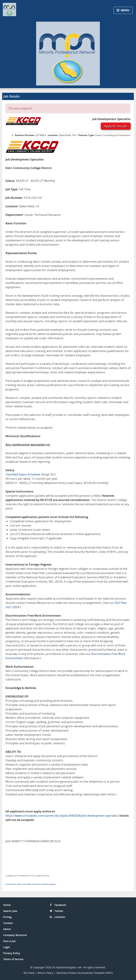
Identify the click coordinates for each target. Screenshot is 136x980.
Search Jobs (10, 911)
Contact (8, 923)
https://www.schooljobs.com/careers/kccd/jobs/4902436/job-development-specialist (62, 816)
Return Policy (45, 973)
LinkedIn (60, 917)
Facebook (60, 905)
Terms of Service (13, 959)
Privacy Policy (12, 953)
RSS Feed (29, 973)
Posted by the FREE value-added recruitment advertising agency (31, 884)
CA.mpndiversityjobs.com (67, 967)
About (7, 929)
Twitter (59, 911)
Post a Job (9, 941)
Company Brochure (15, 935)
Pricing (7, 917)
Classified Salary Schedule (23, 474)
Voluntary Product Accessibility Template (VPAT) (84, 973)
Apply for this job (116, 126)
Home (7, 905)
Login (7, 947)
